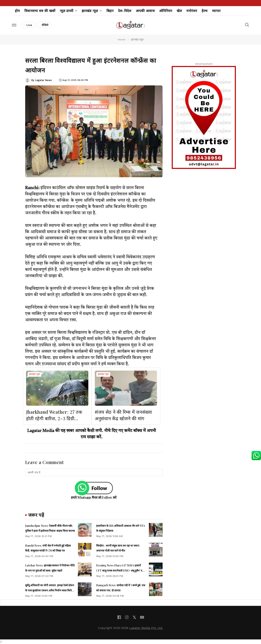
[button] (14, 25)
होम (17, 11)
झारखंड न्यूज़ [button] (92, 11)
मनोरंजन (192, 11)
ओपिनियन (166, 11)
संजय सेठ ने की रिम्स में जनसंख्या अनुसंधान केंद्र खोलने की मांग (123, 415)
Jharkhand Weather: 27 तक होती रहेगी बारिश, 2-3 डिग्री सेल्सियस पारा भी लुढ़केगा (54, 418)
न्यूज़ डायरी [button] (69, 11)
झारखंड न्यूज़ (35, 374)
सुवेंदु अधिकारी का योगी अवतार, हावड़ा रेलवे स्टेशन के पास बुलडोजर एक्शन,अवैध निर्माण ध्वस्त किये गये (50, 590)
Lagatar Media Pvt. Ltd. (146, 628)
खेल (179, 11)
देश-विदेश (125, 11)
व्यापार (216, 11)
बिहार (110, 11)
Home (121, 39)
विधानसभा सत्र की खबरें (40, 11)
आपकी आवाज (145, 11)
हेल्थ (205, 11)
